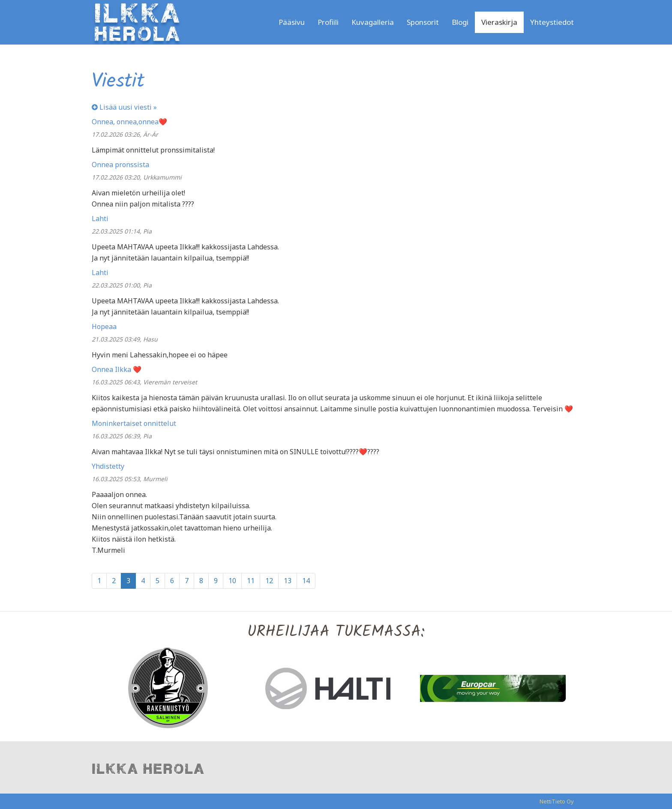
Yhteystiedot (552, 22)
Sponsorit (423, 22)
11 (251, 581)
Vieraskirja (499, 22)
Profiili (328, 22)
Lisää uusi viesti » (124, 107)
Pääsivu (292, 22)
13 (288, 581)
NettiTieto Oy (557, 801)
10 (232, 581)
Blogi (460, 22)
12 (269, 581)
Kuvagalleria (373, 22)
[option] (173, 688)
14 (306, 581)
